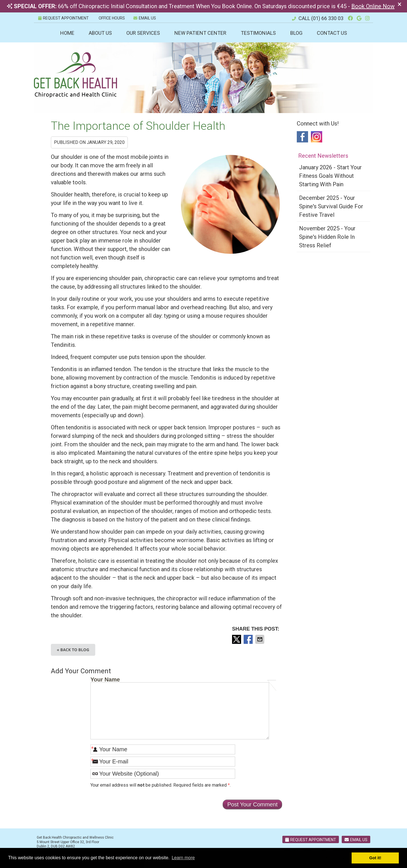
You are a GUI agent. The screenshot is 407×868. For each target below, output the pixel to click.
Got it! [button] (375, 858)
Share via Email (260, 639)
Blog (296, 33)
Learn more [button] (183, 858)
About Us (100, 33)
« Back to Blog (73, 650)
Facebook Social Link (302, 137)
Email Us (145, 18)
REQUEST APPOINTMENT (63, 18)
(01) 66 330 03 (327, 18)
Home (67, 33)
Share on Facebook (249, 639)
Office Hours (112, 18)
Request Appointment (311, 840)
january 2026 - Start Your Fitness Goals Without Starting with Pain (330, 176)
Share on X (237, 639)
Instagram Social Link (317, 137)
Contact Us (332, 33)
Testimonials (258, 33)
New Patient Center (200, 33)
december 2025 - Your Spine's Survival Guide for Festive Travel (331, 206)
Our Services (143, 33)
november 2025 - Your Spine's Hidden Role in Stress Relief (327, 237)
